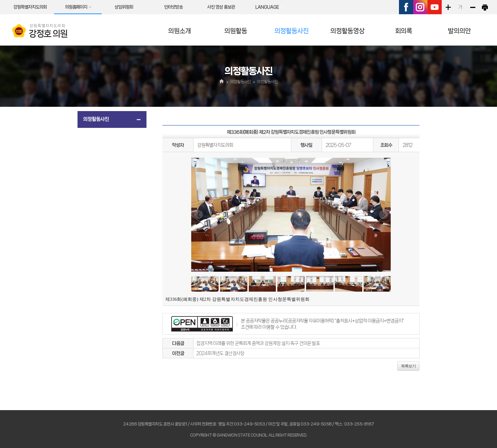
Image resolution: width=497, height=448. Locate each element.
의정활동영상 (347, 31)
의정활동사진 (292, 31)
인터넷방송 (173, 7)
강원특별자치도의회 (30, 7)
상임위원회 (124, 7)
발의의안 (459, 31)
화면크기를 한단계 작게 (472, 7)
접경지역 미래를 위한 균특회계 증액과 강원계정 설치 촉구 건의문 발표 (258, 343)
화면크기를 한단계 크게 (448, 7)
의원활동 (236, 31)
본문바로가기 (0, 0)
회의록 (404, 31)
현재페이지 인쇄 (485, 7)
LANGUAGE (267, 7)
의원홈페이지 (76, 7)
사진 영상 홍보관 (221, 7)
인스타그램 (420, 7)
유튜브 (435, 7)
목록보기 (408, 366)
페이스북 (406, 7)
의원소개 (180, 31)
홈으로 (222, 82)
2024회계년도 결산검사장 (220, 353)
